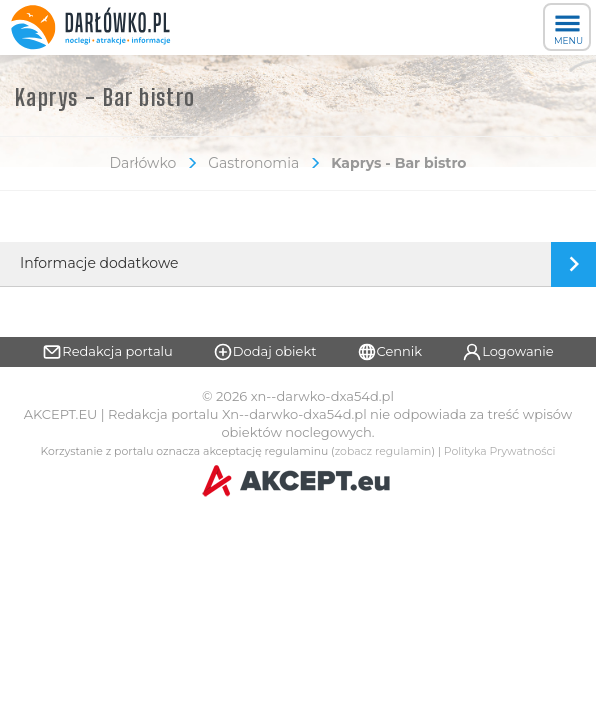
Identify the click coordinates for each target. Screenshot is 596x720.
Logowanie (508, 352)
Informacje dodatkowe (99, 263)
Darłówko (142, 163)
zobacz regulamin (383, 451)
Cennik (390, 352)
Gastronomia (253, 163)
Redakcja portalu (107, 352)
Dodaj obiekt (265, 352)
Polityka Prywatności (500, 451)
